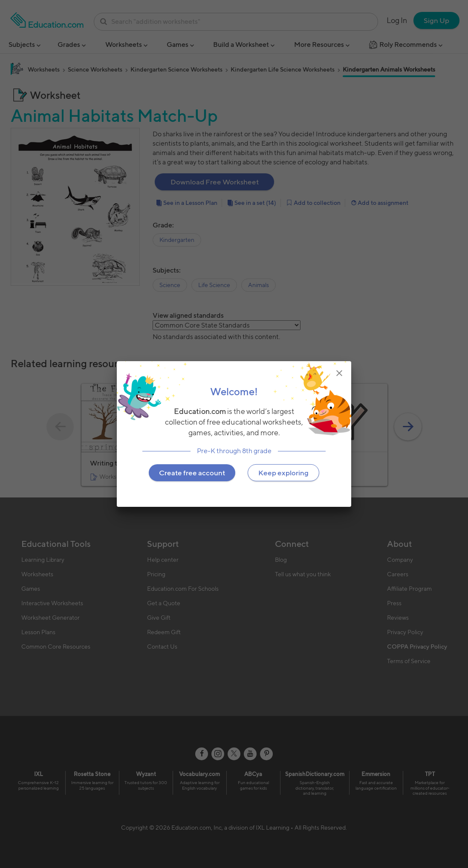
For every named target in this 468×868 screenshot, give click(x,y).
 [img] (339, 373)
